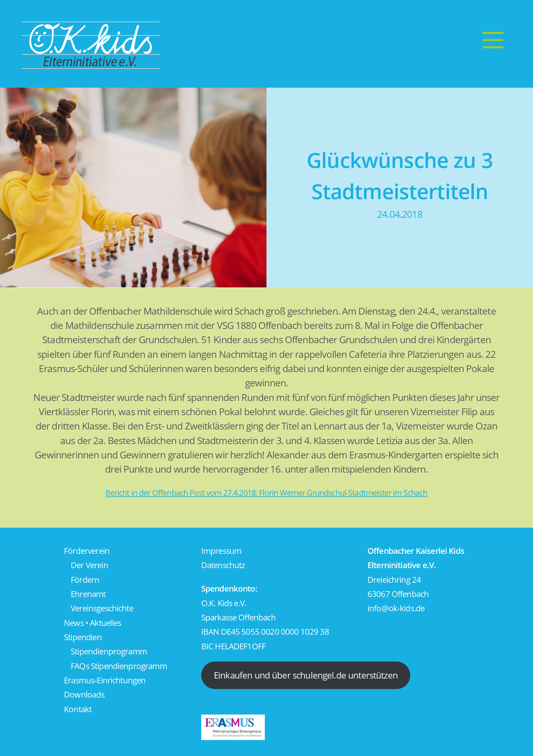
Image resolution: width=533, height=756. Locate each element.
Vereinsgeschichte (102, 608)
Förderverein (87, 551)
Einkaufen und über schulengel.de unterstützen (306, 675)
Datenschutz (223, 565)
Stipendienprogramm (109, 651)
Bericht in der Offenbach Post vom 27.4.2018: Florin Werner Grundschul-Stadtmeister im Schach (266, 493)
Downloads (84, 695)
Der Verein (89, 565)
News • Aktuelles (92, 623)
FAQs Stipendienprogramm (119, 666)
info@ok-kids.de (396, 608)
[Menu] (493, 40)
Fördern (85, 580)
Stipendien (83, 637)
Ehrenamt (88, 594)
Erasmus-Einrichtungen (105, 680)
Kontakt (78, 709)
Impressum (221, 551)
